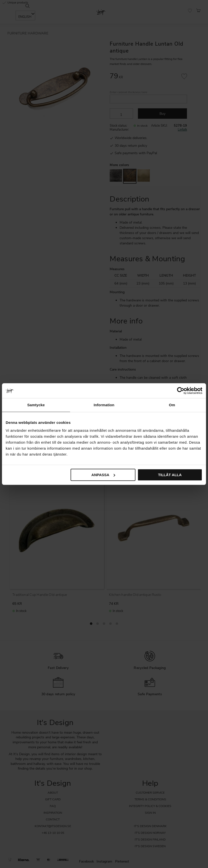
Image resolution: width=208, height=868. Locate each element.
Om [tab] (172, 405)
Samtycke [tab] (36, 405)
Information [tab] (104, 405)
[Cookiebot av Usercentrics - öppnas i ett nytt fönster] (181, 391)
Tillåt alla (170, 475)
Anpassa (103, 475)
